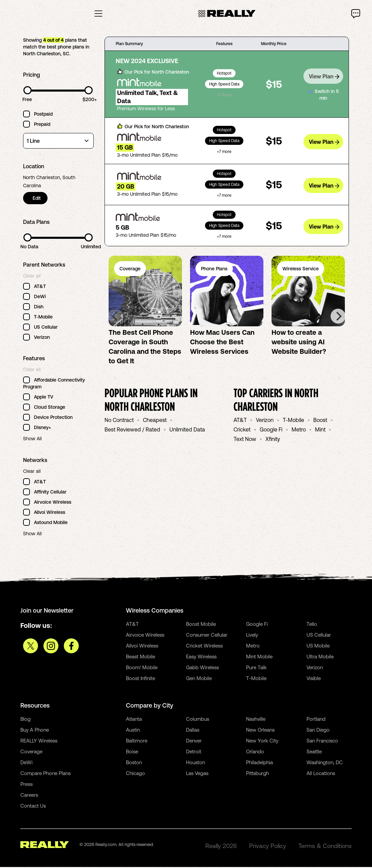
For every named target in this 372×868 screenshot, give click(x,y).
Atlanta (134, 720)
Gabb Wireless (202, 668)
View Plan (324, 77)
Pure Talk (256, 668)
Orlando (255, 753)
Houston (196, 763)
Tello (312, 625)
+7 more (224, 96)
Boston (134, 763)
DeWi (26, 763)
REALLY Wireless (39, 742)
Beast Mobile (141, 658)
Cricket (242, 431)
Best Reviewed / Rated (132, 431)
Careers (29, 796)
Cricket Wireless (204, 647)
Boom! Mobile (142, 668)
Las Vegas (197, 774)
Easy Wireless (201, 658)
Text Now (245, 440)
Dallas (193, 731)
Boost (320, 421)
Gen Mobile (199, 679)
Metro (299, 431)
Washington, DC (325, 763)
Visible (314, 679)
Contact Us (33, 807)
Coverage (31, 753)
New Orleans (260, 731)
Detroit (194, 753)
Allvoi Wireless (142, 647)
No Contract (119, 421)
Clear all (32, 277)
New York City (262, 742)
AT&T (240, 421)
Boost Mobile (201, 625)
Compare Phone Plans (45, 774)
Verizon (265, 421)
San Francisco (322, 742)
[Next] (338, 317)
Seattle (314, 753)
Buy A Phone (35, 731)
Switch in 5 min (323, 94)
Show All (32, 440)
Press (26, 785)
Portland (316, 720)
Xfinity (273, 440)
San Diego (318, 731)
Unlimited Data (187, 431)
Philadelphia (259, 763)
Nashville (256, 720)
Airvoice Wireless (145, 636)
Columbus (198, 720)
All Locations (321, 774)
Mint (320, 431)
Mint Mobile (259, 658)
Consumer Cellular (207, 636)
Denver (194, 742)
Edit (37, 199)
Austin (133, 731)
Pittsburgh (257, 774)
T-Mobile (293, 421)
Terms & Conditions (325, 847)
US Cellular (319, 636)
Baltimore (137, 742)
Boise (132, 753)
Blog (25, 720)
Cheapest (155, 421)
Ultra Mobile (320, 658)
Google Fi (271, 431)
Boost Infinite (141, 679)
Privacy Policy (268, 847)
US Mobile (318, 647)
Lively (252, 636)
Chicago (135, 774)
